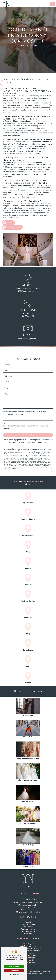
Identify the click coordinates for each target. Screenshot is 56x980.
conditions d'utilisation (20, 432)
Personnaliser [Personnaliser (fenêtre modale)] (14, 975)
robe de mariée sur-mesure (28, 951)
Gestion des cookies (33, 974)
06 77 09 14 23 (28, 316)
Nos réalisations (28, 931)
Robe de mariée (28, 924)
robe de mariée (28, 962)
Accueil (8, 213)
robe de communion (28, 955)
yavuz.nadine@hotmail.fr (28, 912)
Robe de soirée (28, 927)
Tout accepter (14, 967)
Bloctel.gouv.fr (30, 457)
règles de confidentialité (42, 430)
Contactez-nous (12, 218)
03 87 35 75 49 (28, 314)
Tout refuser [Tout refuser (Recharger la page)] (14, 971)
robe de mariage (28, 958)
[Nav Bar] (53, 4)
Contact (28, 934)
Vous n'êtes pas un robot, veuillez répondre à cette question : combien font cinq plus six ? (26, 403)
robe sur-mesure (28, 953)
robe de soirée (28, 960)
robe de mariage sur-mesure (28, 948)
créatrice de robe (28, 946)
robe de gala (28, 944)
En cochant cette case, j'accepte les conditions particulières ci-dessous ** (27, 417)
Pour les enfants (28, 929)
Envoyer (30, 425)
